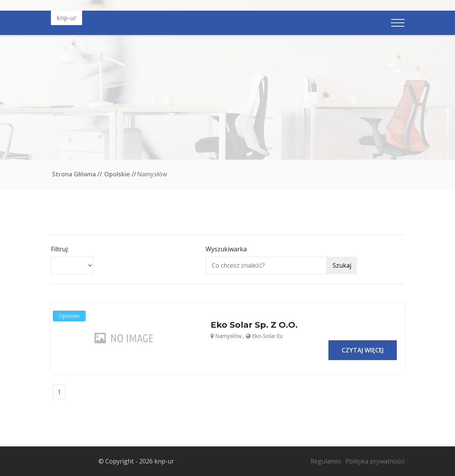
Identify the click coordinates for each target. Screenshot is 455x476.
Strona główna (74, 174)
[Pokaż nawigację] (398, 23)
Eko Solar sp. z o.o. (254, 325)
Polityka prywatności (375, 461)
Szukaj (342, 265)
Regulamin (326, 461)
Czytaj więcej (363, 350)
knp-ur (67, 18)
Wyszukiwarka (226, 249)
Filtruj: (60, 249)
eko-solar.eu (267, 336)
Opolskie (117, 174)
